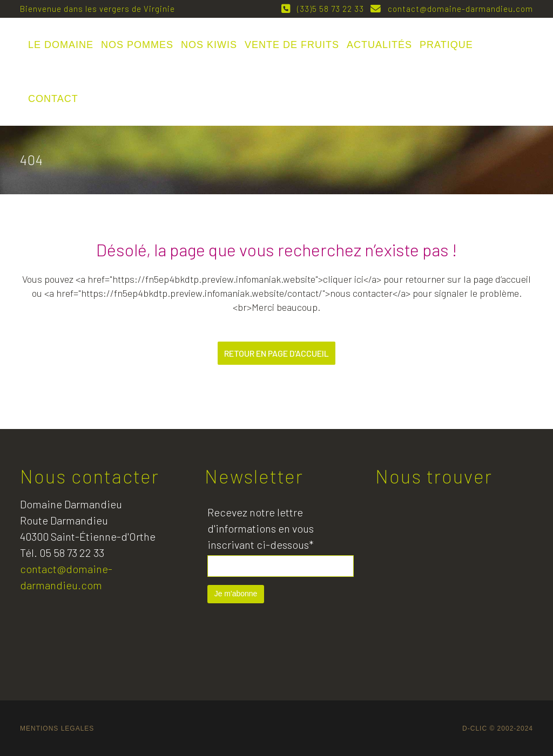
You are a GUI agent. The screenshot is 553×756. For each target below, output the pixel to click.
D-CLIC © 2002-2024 (498, 728)
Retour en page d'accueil (276, 353)
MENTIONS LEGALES (57, 728)
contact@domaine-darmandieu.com (458, 9)
